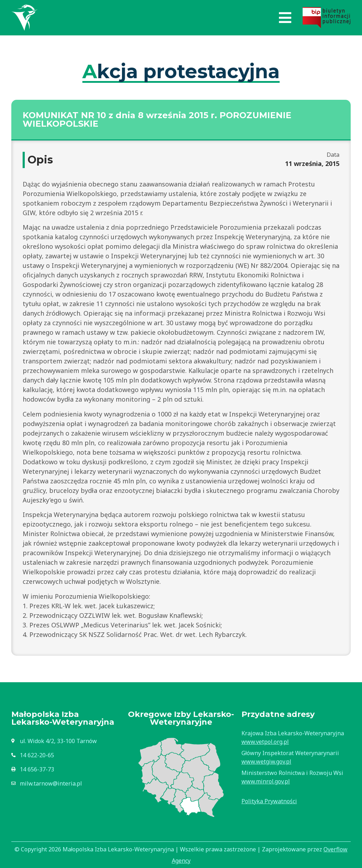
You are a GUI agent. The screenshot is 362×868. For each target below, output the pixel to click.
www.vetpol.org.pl (265, 742)
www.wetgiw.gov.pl (266, 761)
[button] (285, 18)
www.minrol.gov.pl (266, 781)
